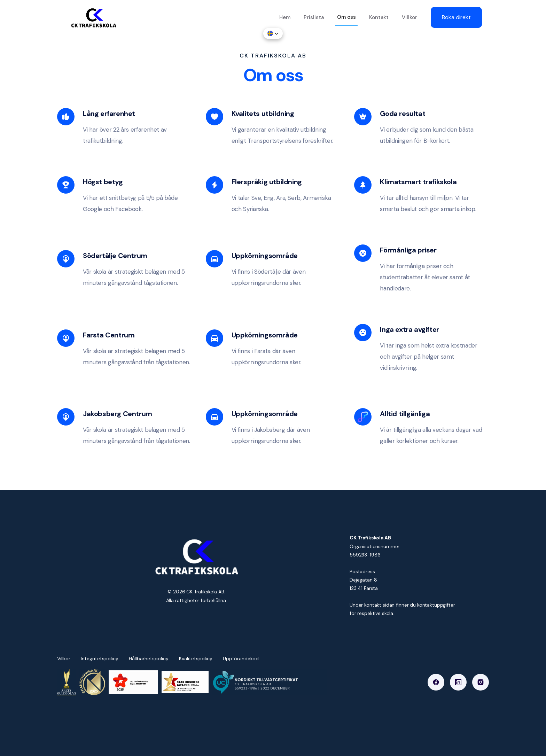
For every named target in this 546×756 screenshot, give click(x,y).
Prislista (314, 17)
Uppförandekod (241, 658)
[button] (273, 33)
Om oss (346, 17)
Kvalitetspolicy (196, 658)
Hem (285, 17)
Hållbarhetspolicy (149, 658)
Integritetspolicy (100, 658)
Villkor (409, 17)
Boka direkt (456, 17)
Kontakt (379, 17)
